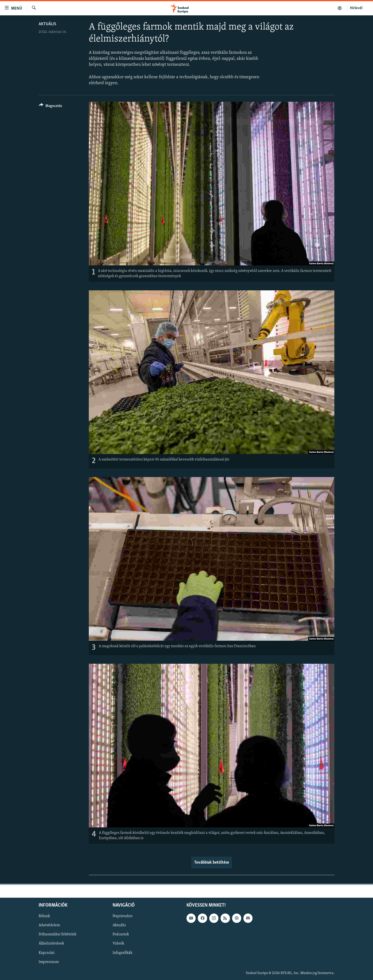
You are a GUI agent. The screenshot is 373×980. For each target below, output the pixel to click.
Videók (118, 944)
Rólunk (44, 916)
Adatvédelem (49, 926)
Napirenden (123, 916)
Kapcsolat (47, 953)
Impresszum (49, 962)
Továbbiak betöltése (212, 863)
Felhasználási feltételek (57, 935)
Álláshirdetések (51, 944)
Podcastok (121, 935)
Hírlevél (356, 8)
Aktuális (47, 24)
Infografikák (122, 953)
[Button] (51, 107)
